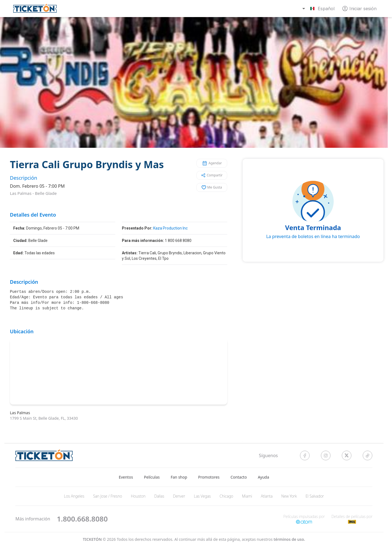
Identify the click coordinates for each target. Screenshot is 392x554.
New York (289, 496)
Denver (179, 496)
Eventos (126, 477)
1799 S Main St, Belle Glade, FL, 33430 (44, 418)
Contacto (239, 477)
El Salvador (315, 496)
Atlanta (267, 496)
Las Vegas (202, 496)
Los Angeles (74, 496)
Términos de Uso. (289, 539)
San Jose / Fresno (107, 496)
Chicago (226, 496)
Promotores (209, 477)
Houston (138, 496)
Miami (247, 496)
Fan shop (179, 477)
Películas (152, 477)
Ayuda (263, 477)
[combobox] (319, 9)
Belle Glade (46, 193)
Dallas (159, 496)
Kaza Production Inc (170, 228)
